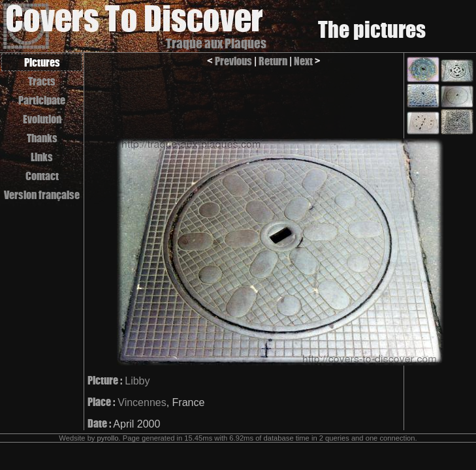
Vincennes (142, 402)
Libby (137, 381)
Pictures (42, 62)
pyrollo (108, 438)
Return (273, 61)
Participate (42, 100)
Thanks (42, 138)
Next (303, 61)
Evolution (42, 119)
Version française (42, 195)
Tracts (42, 81)
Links (42, 157)
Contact (42, 176)
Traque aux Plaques (216, 43)
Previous (233, 61)
